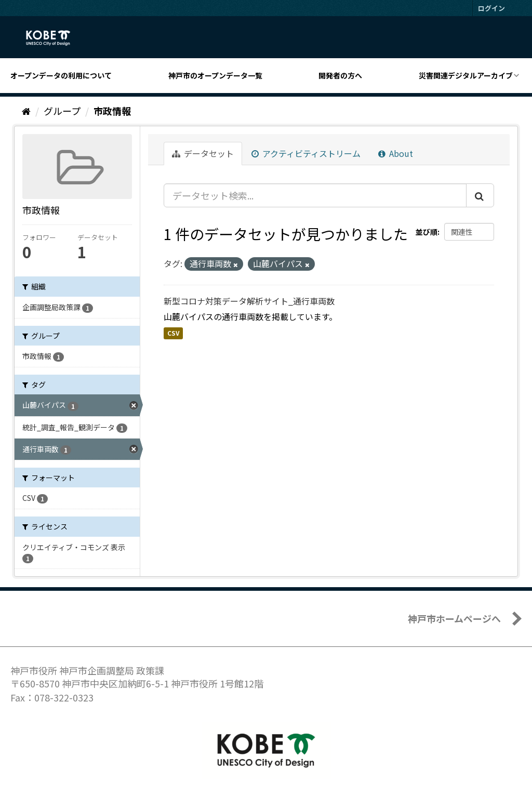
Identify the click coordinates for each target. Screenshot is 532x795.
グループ (62, 111)
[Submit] (480, 195)
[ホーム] (26, 111)
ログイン (491, 8)
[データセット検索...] (315, 195)
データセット (203, 153)
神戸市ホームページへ (454, 618)
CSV (173, 333)
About (396, 153)
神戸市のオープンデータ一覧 (215, 75)
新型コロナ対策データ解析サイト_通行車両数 (249, 301)
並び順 (427, 232)
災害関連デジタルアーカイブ (466, 75)
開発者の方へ (340, 75)
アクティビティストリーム (306, 153)
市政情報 (112, 111)
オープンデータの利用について (61, 75)
